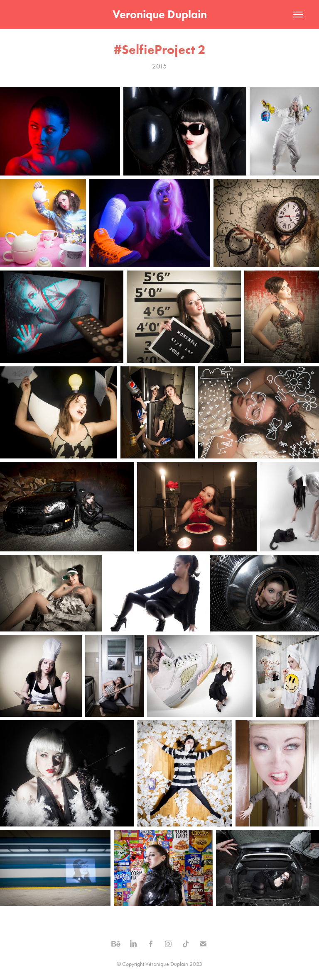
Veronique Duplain (160, 14)
